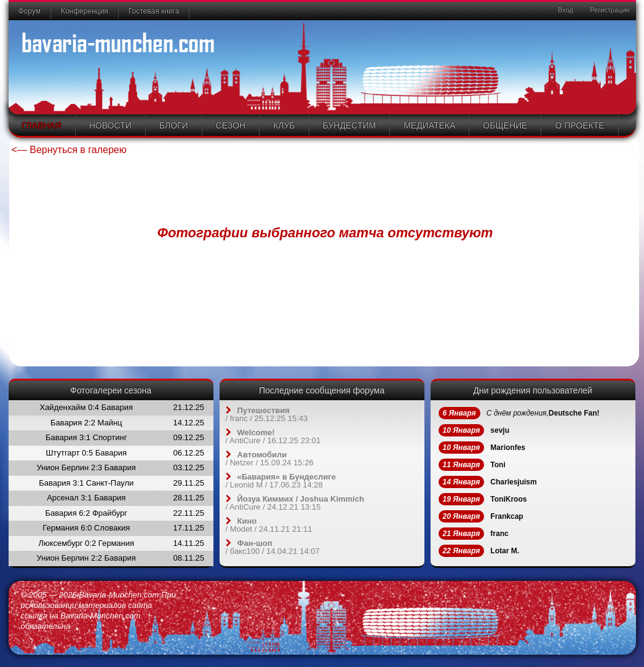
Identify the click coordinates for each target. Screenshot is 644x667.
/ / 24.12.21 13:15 (295, 503)
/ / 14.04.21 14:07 (273, 547)
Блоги (174, 125)
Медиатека (429, 125)
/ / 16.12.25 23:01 (273, 436)
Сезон (231, 125)
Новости (110, 125)
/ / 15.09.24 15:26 (270, 459)
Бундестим (350, 125)
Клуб (284, 125)
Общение (505, 125)
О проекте (579, 125)
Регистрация (609, 10)
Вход (565, 10)
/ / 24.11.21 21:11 (269, 525)
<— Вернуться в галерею (69, 150)
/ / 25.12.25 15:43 (267, 414)
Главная (42, 125)
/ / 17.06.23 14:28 (281, 481)
